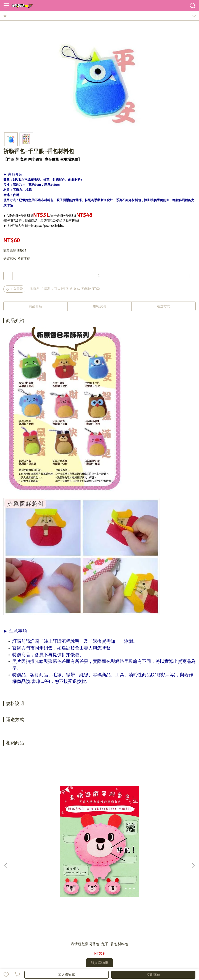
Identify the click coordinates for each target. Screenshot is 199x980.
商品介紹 (36, 306)
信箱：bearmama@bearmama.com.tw (31, 894)
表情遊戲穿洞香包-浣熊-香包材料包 (161, 824)
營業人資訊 (88, 924)
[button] (193, 804)
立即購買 (153, 975)
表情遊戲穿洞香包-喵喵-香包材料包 (99, 824)
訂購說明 (39, 924)
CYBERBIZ (108, 963)
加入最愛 (14, 289)
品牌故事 (10, 924)
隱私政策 (72, 924)
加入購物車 (67, 975)
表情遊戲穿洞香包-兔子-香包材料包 (38, 824)
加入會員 (24, 924)
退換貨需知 (55, 924)
